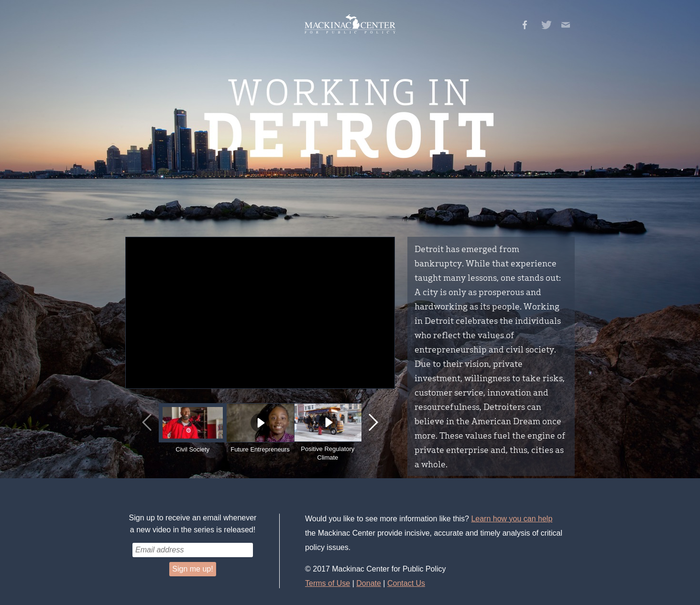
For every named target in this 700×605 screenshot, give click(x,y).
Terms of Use (328, 583)
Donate (369, 583)
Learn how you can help (512, 519)
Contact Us (406, 583)
